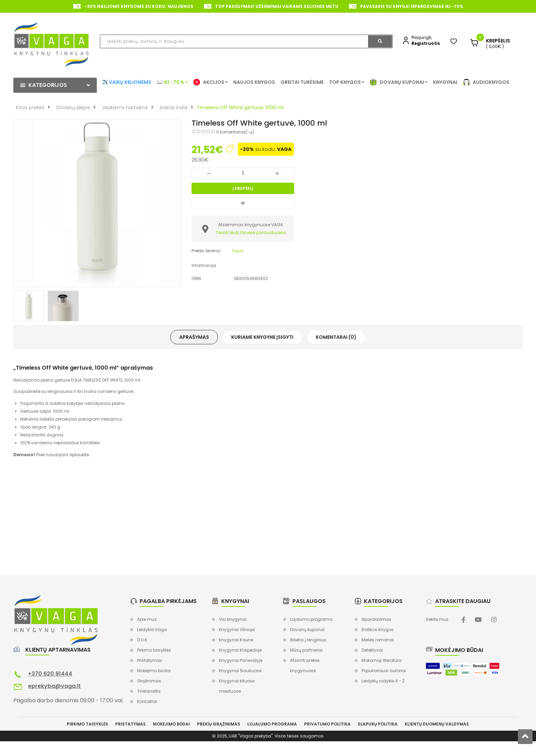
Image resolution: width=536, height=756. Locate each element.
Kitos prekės (30, 107)
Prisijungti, (422, 37)
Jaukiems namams (125, 107)
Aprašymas (194, 337)
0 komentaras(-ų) (235, 132)
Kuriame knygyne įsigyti (262, 337)
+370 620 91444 (50, 674)
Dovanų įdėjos (73, 107)
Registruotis (426, 43)
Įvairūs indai (174, 107)
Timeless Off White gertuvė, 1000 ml (240, 107)
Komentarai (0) (336, 337)
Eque (238, 251)
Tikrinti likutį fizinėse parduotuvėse (251, 233)
